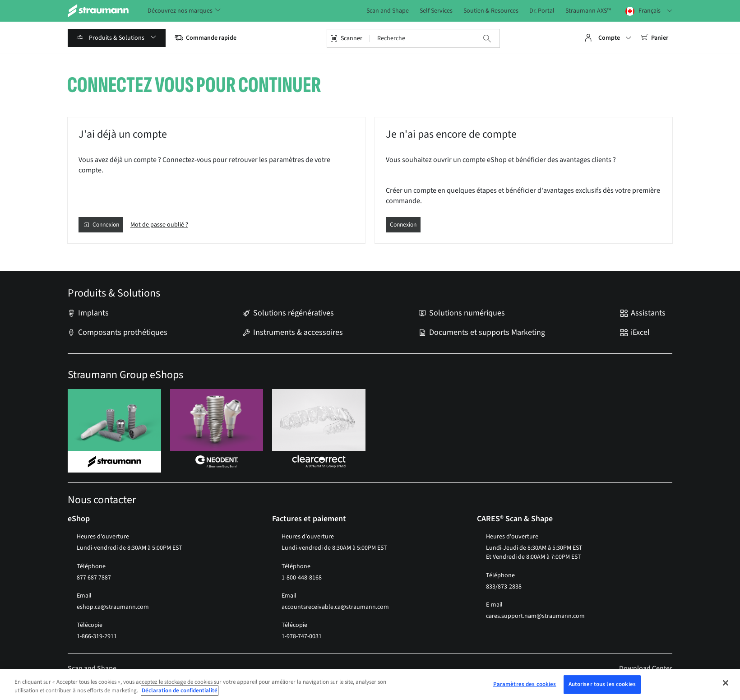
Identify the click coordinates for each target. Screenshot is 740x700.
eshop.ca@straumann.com (113, 607)
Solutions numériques (467, 314)
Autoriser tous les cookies (602, 684)
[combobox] (419, 39)
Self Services (436, 11)
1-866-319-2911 (97, 637)
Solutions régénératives (294, 314)
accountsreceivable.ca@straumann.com (335, 607)
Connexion (404, 225)
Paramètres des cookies (525, 684)
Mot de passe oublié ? (162, 225)
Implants (93, 314)
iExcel (640, 333)
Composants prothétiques (123, 333)
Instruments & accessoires (298, 333)
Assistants (648, 314)
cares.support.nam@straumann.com (535, 616)
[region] (370, 684)
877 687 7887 (94, 578)
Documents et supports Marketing (487, 333)
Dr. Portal (542, 11)
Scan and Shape (388, 11)
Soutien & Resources (491, 11)
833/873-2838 (504, 587)
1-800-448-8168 (302, 578)
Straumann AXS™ (588, 11)
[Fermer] (726, 683)
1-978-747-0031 (302, 637)
